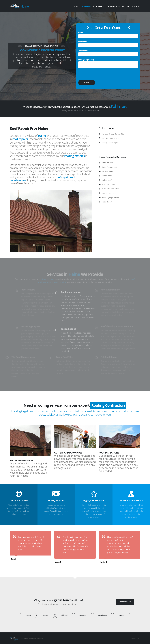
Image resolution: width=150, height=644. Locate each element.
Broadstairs (102, 615)
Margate (121, 615)
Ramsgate (83, 615)
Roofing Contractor (116, 6)
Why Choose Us (133, 6)
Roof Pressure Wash (21, 460)
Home (76, 6)
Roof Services (99, 6)
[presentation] (96, 75)
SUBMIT (87, 82)
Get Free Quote (125, 602)
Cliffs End (64, 615)
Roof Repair (86, 6)
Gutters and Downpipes (68, 453)
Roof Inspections (109, 453)
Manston (46, 615)
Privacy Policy (136, 638)
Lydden (28, 615)
